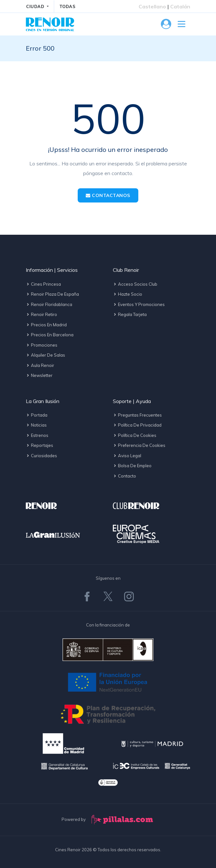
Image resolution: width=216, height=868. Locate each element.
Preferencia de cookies (139, 445)
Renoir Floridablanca (49, 304)
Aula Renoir (40, 365)
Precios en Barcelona (50, 335)
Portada (37, 415)
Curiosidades (41, 456)
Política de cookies (135, 435)
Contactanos (108, 195)
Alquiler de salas (45, 355)
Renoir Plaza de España (52, 294)
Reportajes (39, 445)
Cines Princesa (43, 284)
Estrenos (37, 435)
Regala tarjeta (130, 314)
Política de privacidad (137, 425)
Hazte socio (128, 294)
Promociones (42, 345)
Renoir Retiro (41, 314)
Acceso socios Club (135, 284)
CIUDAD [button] (36, 6)
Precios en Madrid (46, 325)
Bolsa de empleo (132, 466)
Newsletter (39, 375)
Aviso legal (127, 456)
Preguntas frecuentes (137, 415)
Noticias (36, 425)
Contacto (124, 476)
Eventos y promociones (139, 304)
